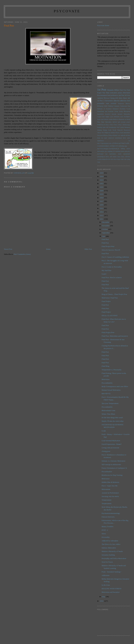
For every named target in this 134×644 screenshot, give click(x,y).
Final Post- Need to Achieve (112, 277)
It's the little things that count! (112, 418)
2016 (102, 205)
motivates (127, 151)
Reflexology (126, 125)
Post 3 (112, 125)
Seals (104, 127)
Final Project (106, 301)
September (106, 233)
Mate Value (101, 122)
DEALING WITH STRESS (111, 589)
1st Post (102, 90)
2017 (102, 201)
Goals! (104, 274)
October (105, 229)
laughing (110, 151)
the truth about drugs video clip (117, 159)
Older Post (88, 249)
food (128, 101)
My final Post (106, 270)
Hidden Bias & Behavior (110, 482)
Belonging (100, 106)
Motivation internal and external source (118, 122)
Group (116, 111)
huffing (123, 149)
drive (124, 138)
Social (114, 130)
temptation (105, 159)
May (104, 597)
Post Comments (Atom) (22, 254)
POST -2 (105, 530)
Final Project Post (108, 246)
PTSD (99, 125)
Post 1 (102, 101)
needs (120, 154)
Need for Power (107, 562)
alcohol (128, 135)
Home (48, 249)
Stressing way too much (110, 496)
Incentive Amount (111, 114)
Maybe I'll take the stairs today (113, 421)
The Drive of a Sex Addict (111, 544)
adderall (123, 135)
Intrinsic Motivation (124, 114)
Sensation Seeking (108, 555)
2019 (102, 194)
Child (105, 106)
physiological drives (103, 157)
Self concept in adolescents (111, 464)
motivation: (113, 154)
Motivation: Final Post (110, 298)
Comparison (123, 106)
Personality (106, 537)
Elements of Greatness (104, 109)
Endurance (116, 109)
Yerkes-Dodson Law (114, 135)
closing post (106, 451)
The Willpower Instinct (108, 133)
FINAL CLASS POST (110, 316)
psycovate (67, 11)
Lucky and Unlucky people (105, 119)
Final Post (123, 90)
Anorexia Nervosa (103, 98)
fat (129, 141)
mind (122, 151)
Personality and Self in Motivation (114, 558)
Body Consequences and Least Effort (115, 386)
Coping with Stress (116, 98)
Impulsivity (100, 114)
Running (100, 127)
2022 (102, 184)
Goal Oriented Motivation (111, 441)
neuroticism (127, 154)
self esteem (113, 157)
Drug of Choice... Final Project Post (114, 294)
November (106, 226)
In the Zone (106, 585)
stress (119, 157)
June (104, 236)
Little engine (105, 117)
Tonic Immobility (125, 133)
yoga (99, 162)
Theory (117, 133)
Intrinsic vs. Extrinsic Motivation (113, 461)
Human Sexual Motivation (111, 390)
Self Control (120, 127)
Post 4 (116, 125)
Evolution (123, 109)
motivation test (102, 154)
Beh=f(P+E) (106, 394)
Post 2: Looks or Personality (112, 267)
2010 (102, 601)
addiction (116, 101)
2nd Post (121, 95)
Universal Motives (103, 135)
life (114, 151)
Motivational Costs (108, 410)
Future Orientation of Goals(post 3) (114, 468)
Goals (104, 431)
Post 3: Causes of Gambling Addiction (115, 257)
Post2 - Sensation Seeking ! (111, 572)
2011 (102, 219)
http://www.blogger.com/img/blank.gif (108, 149)
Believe (128, 103)
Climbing (110, 106)
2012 (102, 215)
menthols (118, 151)
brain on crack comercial (106, 138)
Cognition (116, 106)
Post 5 (121, 125)
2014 (102, 212)
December (106, 222)
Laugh (99, 117)
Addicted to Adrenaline (110, 541)
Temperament (106, 500)
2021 (102, 187)
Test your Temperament (110, 403)
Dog (129, 106)
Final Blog (105, 366)
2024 (102, 176)
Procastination (107, 472)
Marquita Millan (113, 90)
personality (101, 103)
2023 (102, 180)
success (99, 159)
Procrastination (102, 95)
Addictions (105, 575)
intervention (101, 151)
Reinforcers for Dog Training (112, 475)
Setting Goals (107, 130)
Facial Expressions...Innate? (112, 444)
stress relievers (126, 157)
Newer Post (8, 249)
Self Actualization (111, 127)
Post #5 (103, 125)
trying (128, 159)
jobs (106, 151)
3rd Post (127, 95)
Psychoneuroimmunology (111, 513)
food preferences (113, 95)
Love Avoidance (125, 117)
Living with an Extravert (110, 448)
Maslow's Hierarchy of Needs (122, 119)
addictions (123, 101)
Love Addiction (115, 117)
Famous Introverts (108, 517)
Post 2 (108, 125)
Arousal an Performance (110, 493)
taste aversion (111, 103)
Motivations (106, 489)
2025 (102, 173)
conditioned (118, 138)
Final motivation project (114, 93)
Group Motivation (125, 111)
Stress (104, 534)
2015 (102, 208)
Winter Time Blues (108, 414)
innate (128, 149)
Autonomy (121, 103)
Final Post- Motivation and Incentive (115, 336)
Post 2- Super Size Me (110, 486)
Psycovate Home (103, 25)
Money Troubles (107, 527)
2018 (102, 198)
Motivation (126, 93)
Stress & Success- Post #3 (111, 250)
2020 (102, 191)
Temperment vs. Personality (112, 370)
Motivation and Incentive (111, 592)
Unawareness (109, 101)
